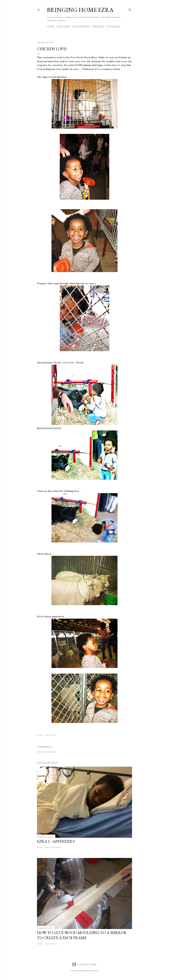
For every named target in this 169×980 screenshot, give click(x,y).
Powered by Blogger (84, 964)
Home (51, 27)
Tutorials (113, 27)
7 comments (51, 944)
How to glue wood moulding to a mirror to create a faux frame (82, 935)
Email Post (50, 735)
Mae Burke (93, 971)
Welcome (63, 27)
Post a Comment (46, 752)
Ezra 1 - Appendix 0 (56, 841)
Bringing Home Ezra (80, 10)
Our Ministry (81, 27)
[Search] (130, 9)
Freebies (98, 27)
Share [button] (40, 735)
